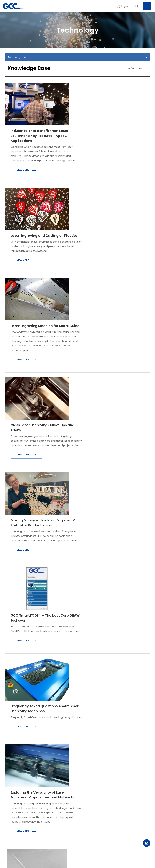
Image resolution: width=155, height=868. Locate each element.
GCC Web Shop (131, 834)
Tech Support (95, 816)
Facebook (68, 861)
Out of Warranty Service (101, 829)
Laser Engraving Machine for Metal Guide (107, 201)
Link (125, 819)
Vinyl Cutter (59, 791)
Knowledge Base (97, 791)
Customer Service (133, 791)
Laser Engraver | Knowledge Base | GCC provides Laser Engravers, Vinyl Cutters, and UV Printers (13, 6)
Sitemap (146, 863)
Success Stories (38, 843)
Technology (96, 785)
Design (45, 861)
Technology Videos (99, 795)
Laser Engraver (61, 795)
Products (59, 785)
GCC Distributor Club (134, 825)
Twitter (115, 861)
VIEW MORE (89, 127)
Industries (34, 829)
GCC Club (128, 829)
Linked (96, 861)
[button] (123, 6)
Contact (128, 785)
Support (93, 810)
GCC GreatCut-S (132, 838)
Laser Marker (60, 804)
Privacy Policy (143, 859)
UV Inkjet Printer (62, 809)
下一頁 (98, 755)
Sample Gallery (37, 834)
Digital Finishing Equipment (68, 813)
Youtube (105, 861)
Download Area (96, 820)
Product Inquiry (131, 800)
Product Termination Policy (103, 825)
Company (35, 785)
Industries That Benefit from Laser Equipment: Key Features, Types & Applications (101, 93)
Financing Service (132, 843)
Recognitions (36, 800)
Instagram (77, 861)
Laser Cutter (60, 800)
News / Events (37, 813)
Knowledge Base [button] (18, 57)
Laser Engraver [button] (133, 68)
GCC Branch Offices (134, 809)
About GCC (35, 791)
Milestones (35, 795)
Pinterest (86, 861)
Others (126, 804)
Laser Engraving (96, 800)
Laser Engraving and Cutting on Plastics (106, 151)
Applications (37, 824)
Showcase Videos (39, 838)
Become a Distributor (135, 795)
